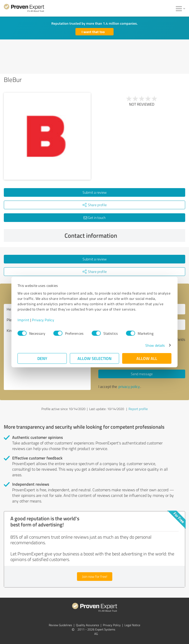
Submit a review (95, 192)
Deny (42, 358)
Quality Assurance (88, 625)
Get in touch (94, 218)
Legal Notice (132, 625)
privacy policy (129, 387)
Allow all (147, 358)
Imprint (23, 320)
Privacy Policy (43, 320)
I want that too (93, 32)
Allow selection (94, 358)
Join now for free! (95, 576)
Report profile (138, 409)
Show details (155, 345)
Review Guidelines (60, 625)
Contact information (124, 235)
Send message (142, 374)
